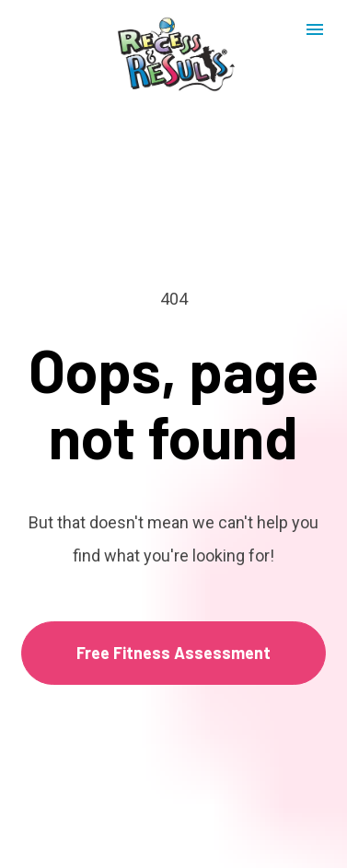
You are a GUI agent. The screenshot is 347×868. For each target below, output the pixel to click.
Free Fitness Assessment (173, 638)
